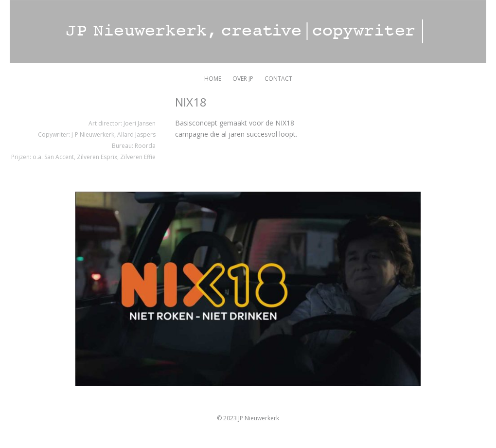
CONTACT (278, 79)
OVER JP (243, 79)
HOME (213, 79)
